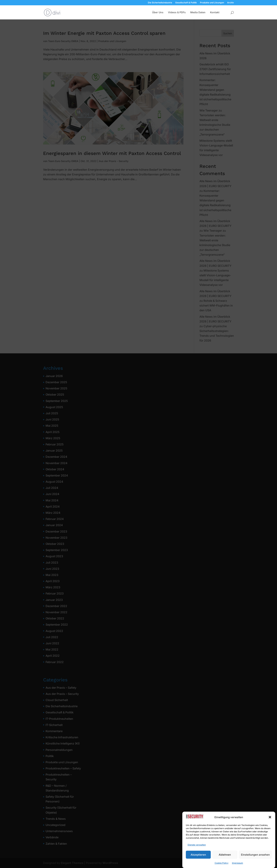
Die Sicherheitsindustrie (160, 3)
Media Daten (198, 12)
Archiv (231, 3)
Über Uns (158, 12)
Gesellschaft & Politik (186, 3)
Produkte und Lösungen (212, 3)
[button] (270, 828)
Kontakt (215, 12)
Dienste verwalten (197, 855)
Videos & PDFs (177, 12)
